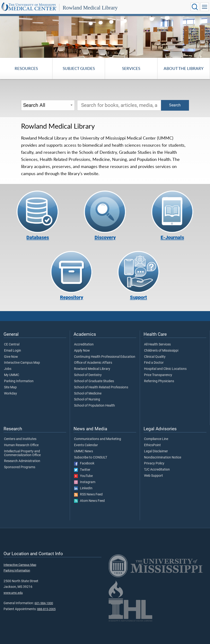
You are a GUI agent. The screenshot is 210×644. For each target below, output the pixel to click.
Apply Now (82, 351)
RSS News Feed (88, 494)
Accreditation (84, 345)
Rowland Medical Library (90, 8)
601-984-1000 (44, 603)
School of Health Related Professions (101, 387)
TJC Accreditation (157, 470)
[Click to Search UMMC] (195, 7)
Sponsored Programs (20, 467)
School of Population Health (94, 406)
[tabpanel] (105, 36)
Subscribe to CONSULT (91, 458)
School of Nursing (87, 399)
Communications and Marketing (98, 439)
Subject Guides (79, 68)
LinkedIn (83, 488)
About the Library (184, 68)
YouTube (83, 476)
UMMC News (83, 451)
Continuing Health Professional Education (105, 357)
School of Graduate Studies (94, 381)
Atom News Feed (89, 501)
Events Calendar (86, 445)
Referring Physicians (159, 381)
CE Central (12, 345)
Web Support (153, 476)
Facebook (84, 463)
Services (131, 68)
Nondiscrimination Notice (163, 458)
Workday (11, 394)
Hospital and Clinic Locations (165, 369)
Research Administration (22, 461)
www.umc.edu (13, 593)
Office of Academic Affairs (93, 363)
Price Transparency (158, 375)
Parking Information (19, 381)
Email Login (13, 351)
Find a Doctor (154, 363)
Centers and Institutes (20, 439)
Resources (26, 68)
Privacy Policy (154, 463)
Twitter (82, 470)
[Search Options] (48, 105)
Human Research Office (21, 445)
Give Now (11, 357)
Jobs (8, 369)
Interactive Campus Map (22, 363)
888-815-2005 (46, 609)
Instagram (85, 482)
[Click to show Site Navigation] (205, 7)
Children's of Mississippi (161, 351)
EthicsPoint (152, 445)
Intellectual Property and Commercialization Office (22, 453)
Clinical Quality (155, 357)
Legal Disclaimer (156, 451)
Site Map (10, 387)
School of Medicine (88, 394)
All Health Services (157, 345)
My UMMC (12, 375)
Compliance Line (156, 439)
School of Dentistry (88, 375)
